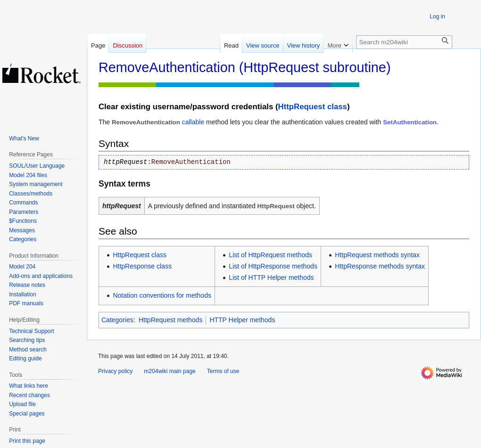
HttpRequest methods (170, 320)
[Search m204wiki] (404, 42)
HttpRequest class (313, 107)
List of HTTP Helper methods (271, 277)
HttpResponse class (142, 266)
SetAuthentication (410, 122)
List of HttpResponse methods (273, 266)
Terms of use (223, 371)
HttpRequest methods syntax (377, 255)
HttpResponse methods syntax (380, 266)
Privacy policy (115, 371)
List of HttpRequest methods (270, 255)
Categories (117, 320)
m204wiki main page (170, 371)
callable (193, 122)
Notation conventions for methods (162, 295)
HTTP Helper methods (242, 320)
